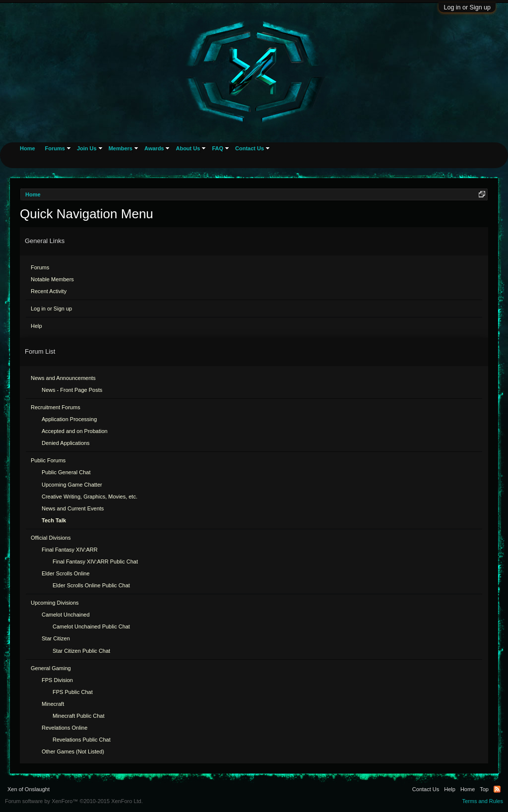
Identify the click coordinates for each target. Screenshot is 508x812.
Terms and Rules (482, 801)
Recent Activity (49, 291)
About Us (188, 148)
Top (484, 789)
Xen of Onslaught (29, 789)
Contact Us (250, 148)
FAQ (218, 148)
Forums (40, 267)
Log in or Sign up (467, 7)
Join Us (87, 148)
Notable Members (52, 279)
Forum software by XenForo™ (74, 801)
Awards (154, 148)
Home (28, 148)
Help (36, 326)
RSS (497, 789)
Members (121, 148)
